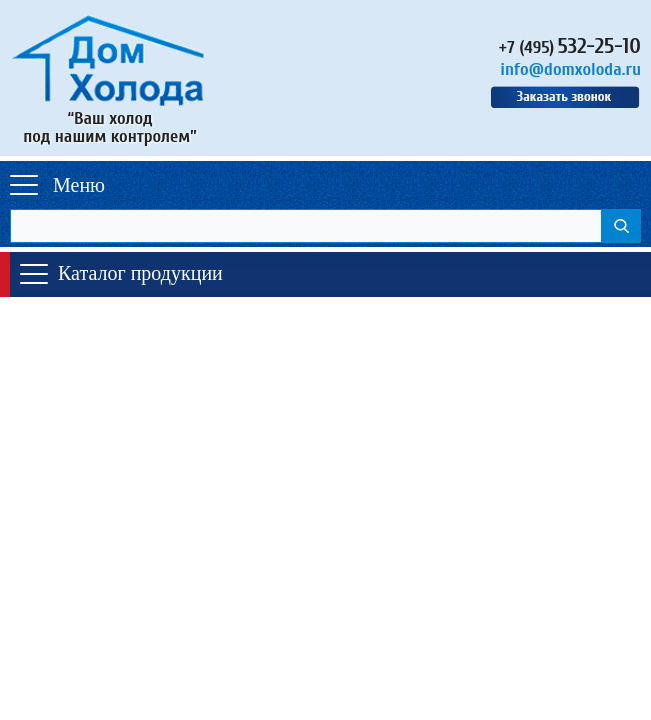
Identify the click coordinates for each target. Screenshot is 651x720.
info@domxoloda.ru (570, 69)
